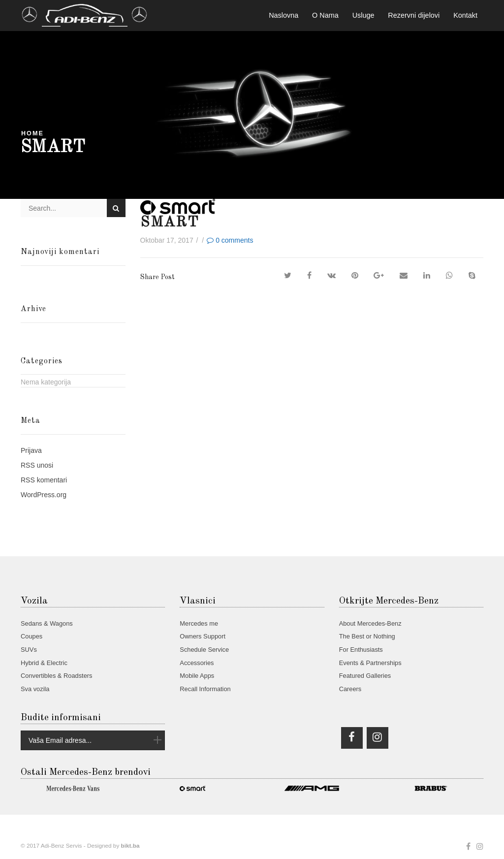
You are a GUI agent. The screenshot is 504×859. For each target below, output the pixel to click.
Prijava (31, 450)
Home (32, 133)
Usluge (363, 15)
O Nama (325, 15)
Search (116, 208)
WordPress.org (44, 495)
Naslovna (283, 15)
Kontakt (465, 15)
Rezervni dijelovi (414, 15)
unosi (37, 465)
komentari (44, 480)
